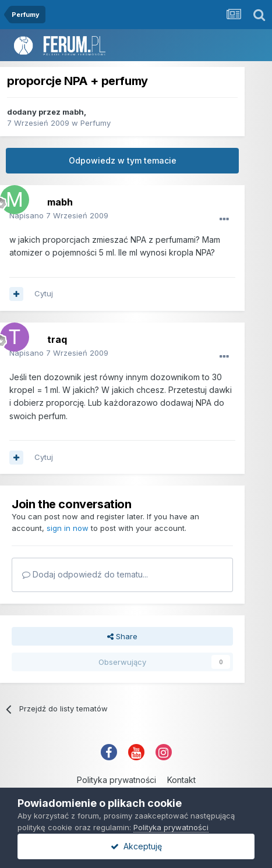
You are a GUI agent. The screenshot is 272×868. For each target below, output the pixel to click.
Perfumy (96, 123)
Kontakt (181, 780)
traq (57, 339)
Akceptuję (136, 846)
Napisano (59, 215)
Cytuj (44, 293)
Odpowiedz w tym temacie (123, 160)
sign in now (68, 528)
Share (122, 636)
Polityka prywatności (116, 780)
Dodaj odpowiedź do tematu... (85, 574)
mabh (73, 112)
